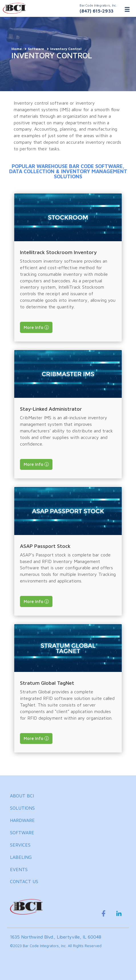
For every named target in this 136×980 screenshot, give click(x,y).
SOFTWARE (22, 833)
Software (36, 49)
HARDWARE (22, 820)
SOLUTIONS (22, 808)
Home (17, 49)
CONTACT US (24, 881)
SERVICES (20, 845)
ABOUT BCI (22, 796)
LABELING (21, 857)
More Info (34, 327)
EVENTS (19, 869)
